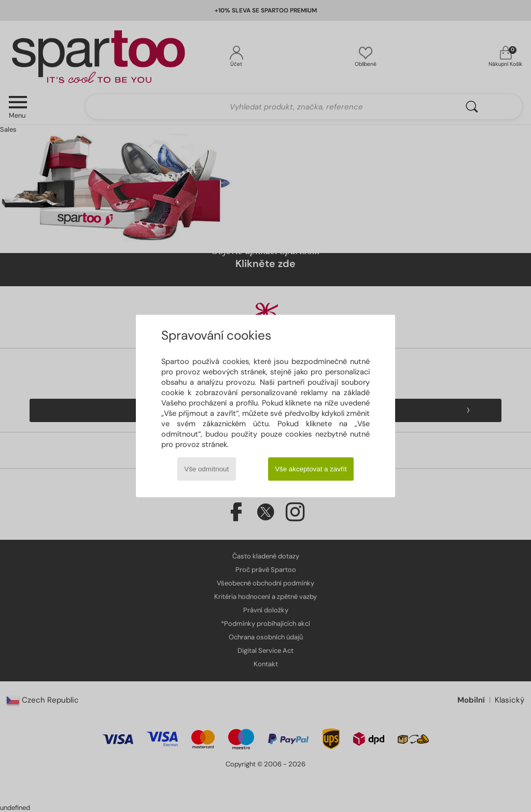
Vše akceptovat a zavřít (311, 469)
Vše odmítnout (206, 469)
